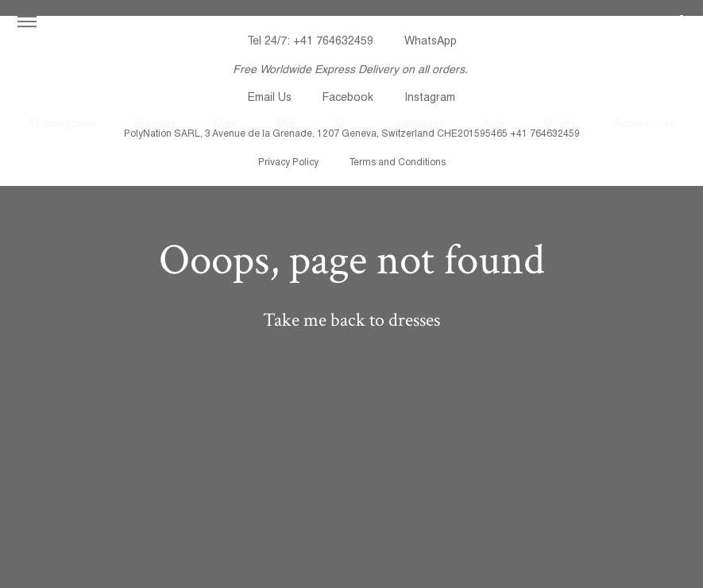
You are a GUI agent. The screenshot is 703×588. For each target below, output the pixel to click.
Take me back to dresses (351, 320)
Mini (345, 123)
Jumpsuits (419, 123)
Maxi (226, 123)
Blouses (155, 123)
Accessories (645, 123)
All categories (62, 123)
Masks (560, 123)
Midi (286, 123)
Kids (494, 123)
